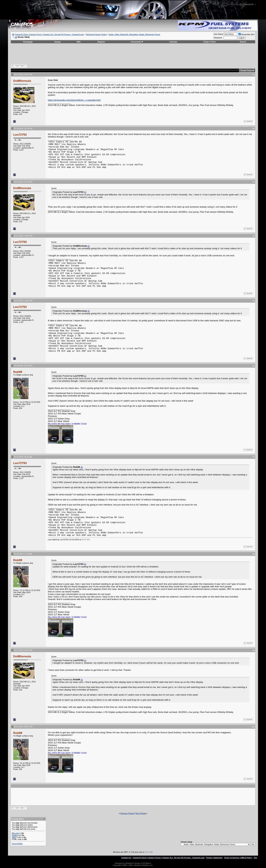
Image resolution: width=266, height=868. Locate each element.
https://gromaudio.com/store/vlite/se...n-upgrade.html (74, 100)
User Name (218, 34)
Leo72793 (20, 135)
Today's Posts (209, 42)
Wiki (79, 42)
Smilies (15, 835)
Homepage (28, 42)
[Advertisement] (133, 54)
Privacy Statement (214, 858)
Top (255, 858)
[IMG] (14, 837)
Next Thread (141, 813)
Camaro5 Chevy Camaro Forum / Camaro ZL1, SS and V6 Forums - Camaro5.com (49, 34)
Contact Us (126, 858)
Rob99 (18, 372)
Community (137, 42)
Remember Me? (247, 34)
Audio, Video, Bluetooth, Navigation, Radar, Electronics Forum (134, 34)
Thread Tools (246, 70)
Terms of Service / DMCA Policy (238, 858)
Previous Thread (127, 813)
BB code (15, 833)
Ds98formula (22, 81)
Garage (58, 42)
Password (218, 38)
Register (101, 42)
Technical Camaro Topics (96, 34)
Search (243, 42)
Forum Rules (17, 844)
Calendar (173, 42)
